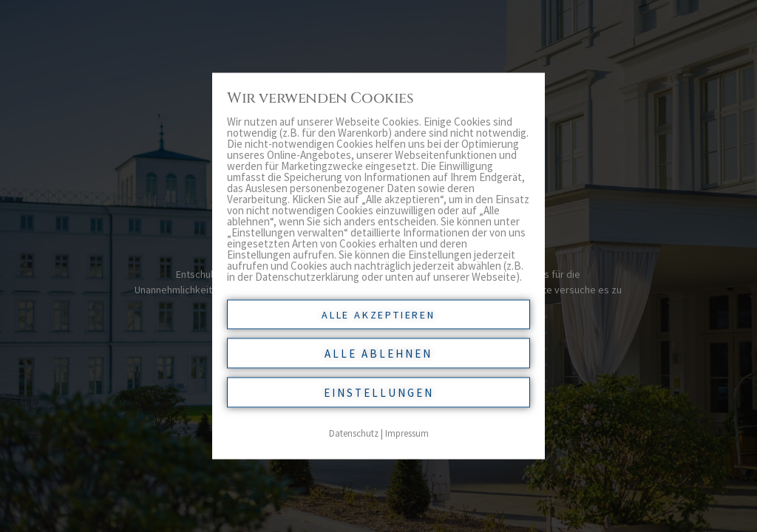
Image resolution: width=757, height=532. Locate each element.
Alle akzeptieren (378, 315)
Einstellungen (379, 393)
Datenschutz (354, 433)
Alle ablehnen (378, 354)
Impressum (407, 433)
